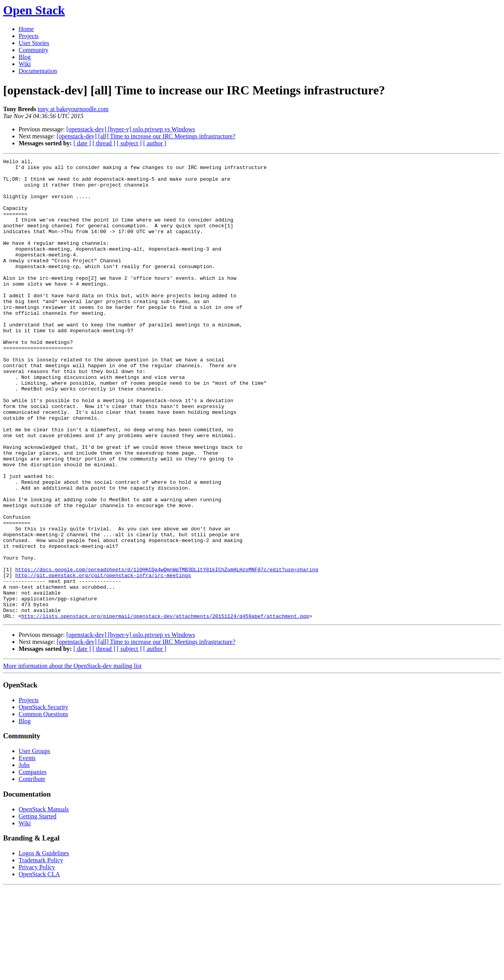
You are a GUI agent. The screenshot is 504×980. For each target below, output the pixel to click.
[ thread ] (104, 143)
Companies (33, 864)
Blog (25, 57)
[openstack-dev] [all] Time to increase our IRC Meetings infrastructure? (146, 136)
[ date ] (82, 143)
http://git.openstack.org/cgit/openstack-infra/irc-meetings (103, 659)
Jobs (24, 857)
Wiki (25, 64)
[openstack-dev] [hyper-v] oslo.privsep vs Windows (131, 129)
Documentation (38, 71)
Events (27, 850)
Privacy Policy (37, 959)
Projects (29, 36)
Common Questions (43, 806)
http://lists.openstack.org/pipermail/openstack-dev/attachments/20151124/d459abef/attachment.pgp (165, 708)
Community (33, 50)
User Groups (34, 843)
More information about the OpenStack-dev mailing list (72, 758)
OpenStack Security (43, 799)
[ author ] (155, 143)
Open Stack (34, 10)
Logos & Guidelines (44, 945)
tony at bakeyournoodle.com (73, 109)
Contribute (32, 871)
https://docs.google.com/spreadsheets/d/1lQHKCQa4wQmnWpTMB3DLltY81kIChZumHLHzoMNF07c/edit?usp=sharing (167, 652)
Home (26, 29)
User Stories (34, 43)
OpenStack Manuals (44, 901)
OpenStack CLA (39, 966)
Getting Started (37, 908)
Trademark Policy (41, 952)
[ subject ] (129, 143)
